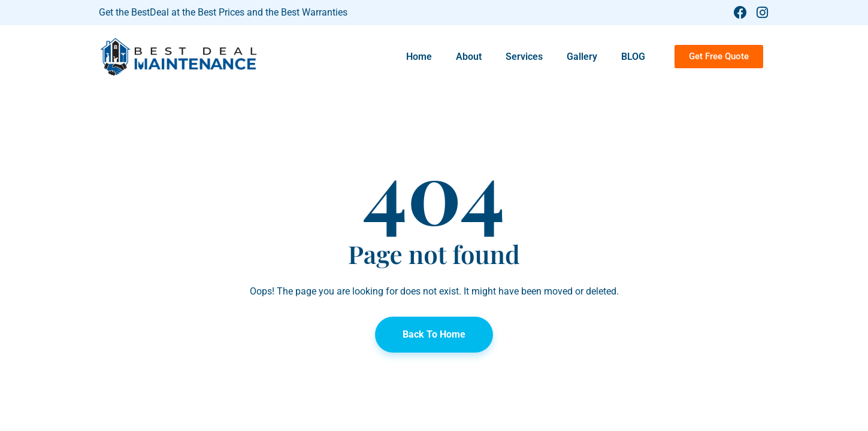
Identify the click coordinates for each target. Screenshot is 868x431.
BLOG (633, 57)
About (469, 57)
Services (524, 57)
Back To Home (434, 334)
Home (419, 57)
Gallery (582, 57)
